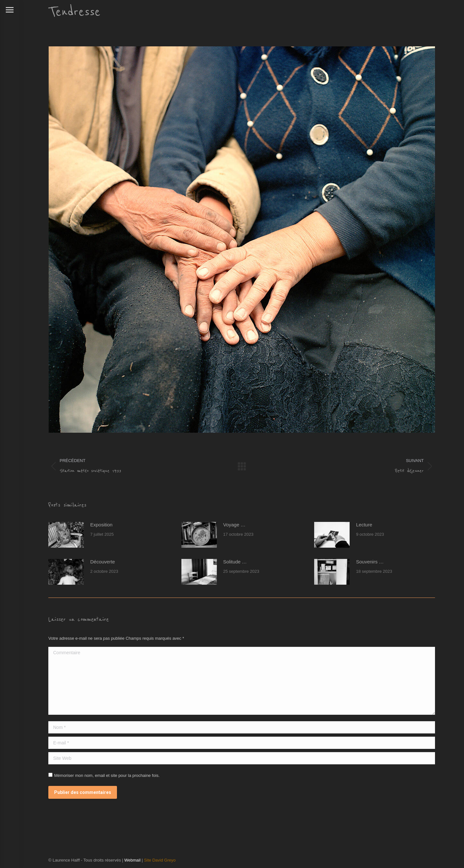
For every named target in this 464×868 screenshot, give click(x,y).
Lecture (364, 525)
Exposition (101, 525)
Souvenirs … (370, 562)
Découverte (103, 562)
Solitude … (235, 562)
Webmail (132, 860)
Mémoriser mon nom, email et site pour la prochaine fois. (107, 775)
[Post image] (66, 535)
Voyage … (234, 525)
